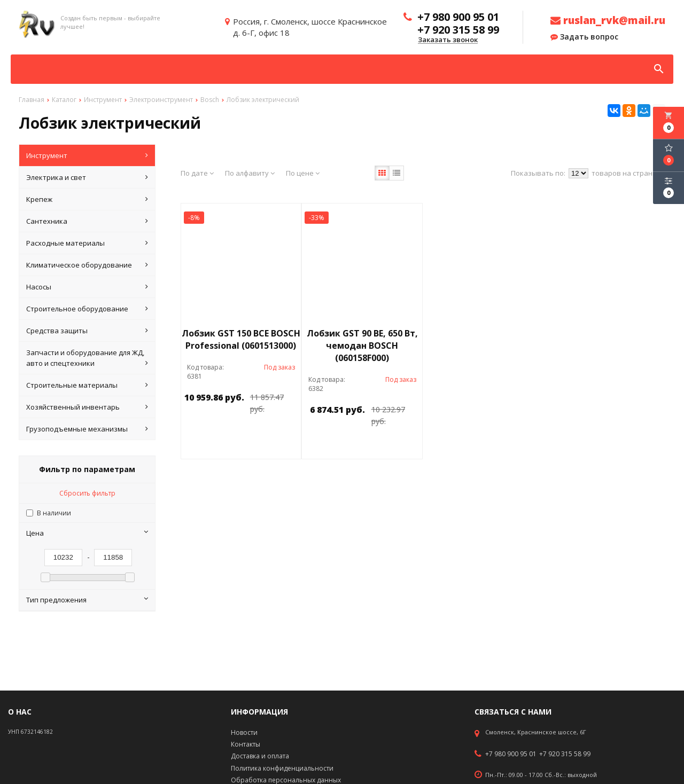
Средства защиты (87, 331)
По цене (303, 173)
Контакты (246, 744)
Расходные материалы (87, 243)
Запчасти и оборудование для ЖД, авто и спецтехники (87, 358)
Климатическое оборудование (87, 265)
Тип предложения (87, 600)
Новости (244, 732)
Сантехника (87, 221)
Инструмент (87, 155)
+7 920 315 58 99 (565, 754)
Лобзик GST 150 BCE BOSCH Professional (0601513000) (241, 339)
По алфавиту (250, 173)
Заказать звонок (448, 40)
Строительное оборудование (87, 309)
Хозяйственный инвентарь (87, 407)
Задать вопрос (584, 37)
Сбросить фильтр (87, 493)
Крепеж (87, 199)
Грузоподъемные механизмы (87, 429)
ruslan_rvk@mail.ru (608, 20)
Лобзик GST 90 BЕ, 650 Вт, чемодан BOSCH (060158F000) (362, 346)
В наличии (54, 513)
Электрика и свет (87, 177)
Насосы (87, 287)
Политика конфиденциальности (282, 768)
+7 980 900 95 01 (511, 754)
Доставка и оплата (260, 756)
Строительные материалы (87, 385)
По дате (197, 173)
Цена (87, 533)
